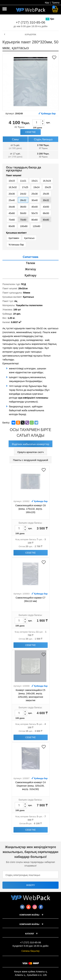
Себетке (30, 132)
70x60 (12, 220)
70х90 (23, 220)
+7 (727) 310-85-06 (30, 22)
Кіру (47, 3)
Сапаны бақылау (30, 951)
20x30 (12, 194)
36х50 (23, 207)
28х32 (23, 200)
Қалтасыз (29, 238)
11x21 (23, 181)
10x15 (12, 181)
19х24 (36, 187)
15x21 (34, 181)
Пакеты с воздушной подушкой (30, 460)
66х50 (46, 213)
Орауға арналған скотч (31, 452)
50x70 (34, 213)
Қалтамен (14, 238)
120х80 (36, 226)
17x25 (25, 187)
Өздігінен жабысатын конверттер (31, 444)
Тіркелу (56, 3)
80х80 (46, 220)
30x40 (34, 200)
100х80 (24, 226)
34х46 (12, 207)
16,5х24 (47, 181)
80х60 (34, 220)
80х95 (12, 226)
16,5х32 (13, 187)
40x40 (34, 207)
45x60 (12, 213)
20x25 (48, 187)
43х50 (46, 207)
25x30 (34, 194)
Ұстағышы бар (16, 245)
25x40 (12, 200)
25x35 (46, 194)
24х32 (23, 194)
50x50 (23, 213)
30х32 (46, 200)
